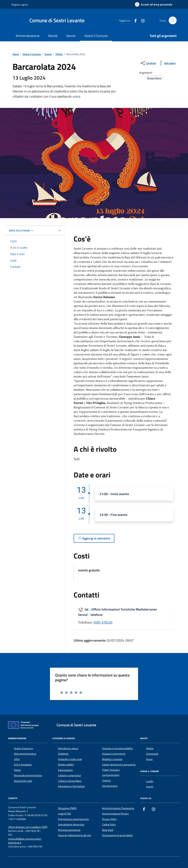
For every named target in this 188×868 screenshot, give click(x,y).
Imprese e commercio (114, 754)
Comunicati (152, 754)
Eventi (150, 787)
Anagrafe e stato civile (70, 759)
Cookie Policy (109, 824)
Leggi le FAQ (65, 814)
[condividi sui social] (148, 63)
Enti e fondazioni (23, 765)
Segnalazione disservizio (71, 824)
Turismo (106, 781)
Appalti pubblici (66, 765)
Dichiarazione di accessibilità (117, 835)
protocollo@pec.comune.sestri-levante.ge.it (25, 841)
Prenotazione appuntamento (73, 819)
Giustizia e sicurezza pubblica (117, 748)
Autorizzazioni (65, 770)
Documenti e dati (23, 781)
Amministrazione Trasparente (118, 808)
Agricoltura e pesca (68, 748)
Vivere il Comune (96, 36)
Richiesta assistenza (69, 830)
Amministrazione (28, 36)
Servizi (71, 36)
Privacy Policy (109, 819)
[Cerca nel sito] (173, 20)
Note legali (108, 830)
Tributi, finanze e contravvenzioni (111, 772)
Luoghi (150, 781)
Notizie (150, 748)
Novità (53, 36)
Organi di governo (23, 748)
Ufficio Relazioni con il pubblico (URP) (28, 827)
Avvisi (149, 759)
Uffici (17, 759)
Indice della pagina (22, 231)
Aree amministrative (25, 754)
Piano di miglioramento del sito (75, 835)
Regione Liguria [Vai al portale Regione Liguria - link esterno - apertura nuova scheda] (20, 5)
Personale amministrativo (28, 775)
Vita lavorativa (110, 786)
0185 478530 (103, 622)
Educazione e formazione (71, 786)
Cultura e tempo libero (70, 781)
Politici (17, 770)
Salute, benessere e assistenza (119, 765)
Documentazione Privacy (115, 814)
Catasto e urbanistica (69, 775)
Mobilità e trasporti (112, 759)
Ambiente (63, 754)
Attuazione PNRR (67, 808)
